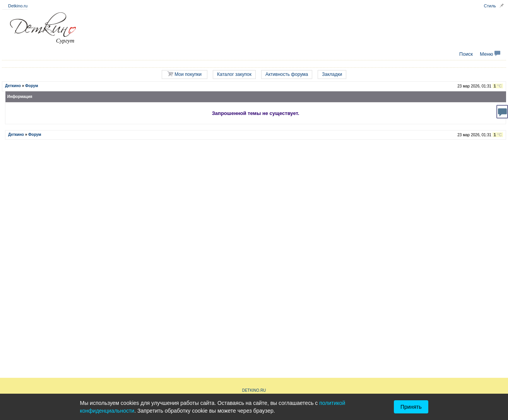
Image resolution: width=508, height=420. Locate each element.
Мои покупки (185, 74)
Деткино (13, 86)
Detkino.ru (18, 6)
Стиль (490, 6)
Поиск (466, 54)
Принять (411, 407)
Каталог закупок (234, 74)
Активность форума (287, 74)
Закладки (332, 74)
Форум (32, 86)
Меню (490, 54)
